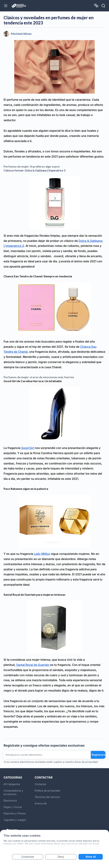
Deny (61, 857)
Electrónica (10, 801)
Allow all (91, 857)
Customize (28, 857)
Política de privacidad (47, 791)
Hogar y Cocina (13, 807)
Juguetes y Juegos (15, 820)
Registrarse (99, 755)
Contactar (40, 784)
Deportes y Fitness (15, 813)
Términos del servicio (47, 797)
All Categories (12, 784)
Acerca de (41, 803)
